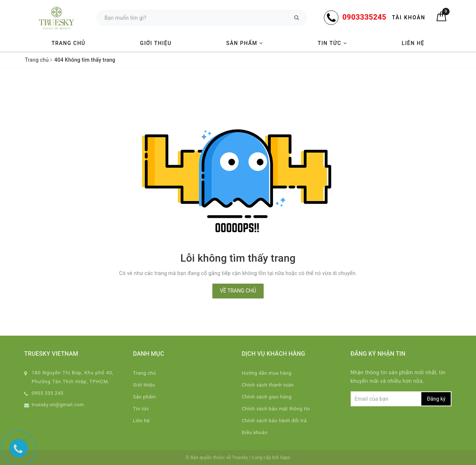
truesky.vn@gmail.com (58, 405)
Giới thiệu (156, 43)
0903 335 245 (48, 393)
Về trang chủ (238, 291)
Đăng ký (436, 399)
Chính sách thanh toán (268, 385)
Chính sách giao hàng (267, 397)
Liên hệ (413, 43)
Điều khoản (255, 432)
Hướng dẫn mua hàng (267, 373)
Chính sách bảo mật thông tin (276, 409)
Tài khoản (409, 17)
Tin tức (332, 43)
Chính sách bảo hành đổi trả (274, 421)
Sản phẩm (245, 43)
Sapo (285, 458)
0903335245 (364, 17)
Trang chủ (68, 43)
